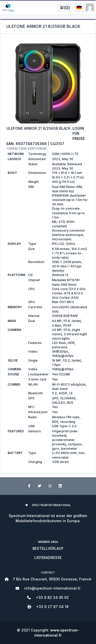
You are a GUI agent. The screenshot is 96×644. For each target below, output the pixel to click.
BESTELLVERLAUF (48, 548)
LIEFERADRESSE (48, 558)
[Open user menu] (65, 8)
